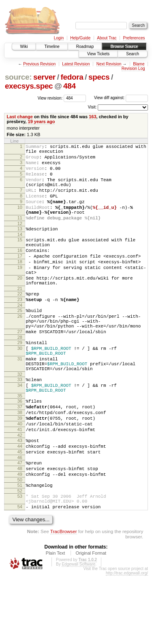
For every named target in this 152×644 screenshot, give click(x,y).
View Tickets (98, 54)
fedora (72, 77)
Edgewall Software (78, 632)
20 (20, 305)
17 (20, 278)
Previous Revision (39, 64)
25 (20, 342)
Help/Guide (80, 38)
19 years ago (42, 121)
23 (20, 330)
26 (20, 349)
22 (20, 323)
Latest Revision (76, 64)
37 (20, 457)
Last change (20, 117)
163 (92, 117)
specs (99, 77)
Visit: (92, 107)
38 (20, 464)
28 (20, 375)
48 (20, 529)
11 (20, 234)
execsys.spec (29, 86)
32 (20, 419)
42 (20, 491)
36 (20, 450)
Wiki (24, 47)
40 (20, 477)
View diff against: (121, 98)
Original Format (91, 621)
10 (20, 221)
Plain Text (56, 621)
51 (20, 549)
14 (20, 253)
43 (20, 497)
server (44, 77)
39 (20, 471)
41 (20, 484)
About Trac (107, 38)
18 (20, 285)
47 (20, 523)
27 (20, 368)
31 (20, 400)
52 (20, 555)
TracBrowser (64, 600)
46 (20, 517)
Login (59, 38)
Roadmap (85, 47)
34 (20, 432)
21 (20, 318)
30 (20, 387)
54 (20, 574)
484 (70, 86)
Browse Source (124, 47)
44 (20, 503)
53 (20, 561)
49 (20, 536)
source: (18, 77)
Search (133, 54)
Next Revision (109, 64)
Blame (139, 64)
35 (20, 445)
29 (20, 380)
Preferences (134, 38)
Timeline (52, 47)
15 (20, 258)
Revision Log (133, 68)
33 (20, 425)
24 (20, 337)
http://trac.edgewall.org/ (127, 641)
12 (20, 241)
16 (20, 271)
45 (20, 510)
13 (20, 246)
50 (20, 543)
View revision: (50, 98)
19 (20, 292)
